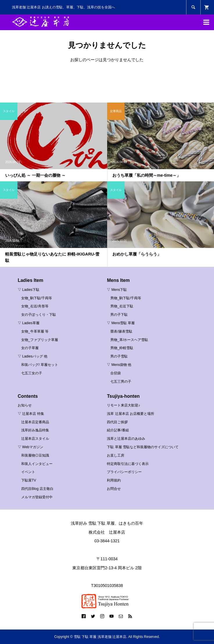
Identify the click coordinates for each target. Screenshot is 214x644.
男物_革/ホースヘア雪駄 (129, 340)
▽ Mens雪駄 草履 (121, 323)
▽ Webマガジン (30, 447)
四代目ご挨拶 (117, 422)
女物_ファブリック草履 (40, 340)
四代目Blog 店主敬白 (37, 489)
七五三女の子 (32, 373)
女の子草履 (30, 348)
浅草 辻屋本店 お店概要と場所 (131, 414)
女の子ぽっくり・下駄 (39, 315)
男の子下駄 (119, 315)
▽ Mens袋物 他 (119, 365)
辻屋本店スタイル (35, 439)
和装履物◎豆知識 (35, 455)
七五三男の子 (121, 382)
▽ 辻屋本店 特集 (31, 414)
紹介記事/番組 (118, 430)
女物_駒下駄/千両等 (37, 298)
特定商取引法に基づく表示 (128, 464)
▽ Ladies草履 (29, 323)
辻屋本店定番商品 (35, 422)
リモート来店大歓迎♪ (123, 405)
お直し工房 (116, 455)
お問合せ (114, 489)
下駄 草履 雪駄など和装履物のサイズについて (143, 447)
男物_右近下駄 (122, 306)
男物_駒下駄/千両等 (126, 298)
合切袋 (116, 373)
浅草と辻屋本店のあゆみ (126, 439)
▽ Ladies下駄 (29, 290)
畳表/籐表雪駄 (121, 331)
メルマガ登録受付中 (37, 497)
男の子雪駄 (119, 356)
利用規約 (114, 480)
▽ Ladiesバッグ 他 (33, 356)
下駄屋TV (29, 480)
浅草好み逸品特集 (35, 430)
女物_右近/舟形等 (35, 306)
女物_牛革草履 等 (35, 331)
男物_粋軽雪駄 (122, 348)
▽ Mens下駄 (117, 290)
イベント (28, 472)
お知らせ (25, 405)
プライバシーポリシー (124, 472)
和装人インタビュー (37, 464)
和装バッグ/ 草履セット (40, 365)
